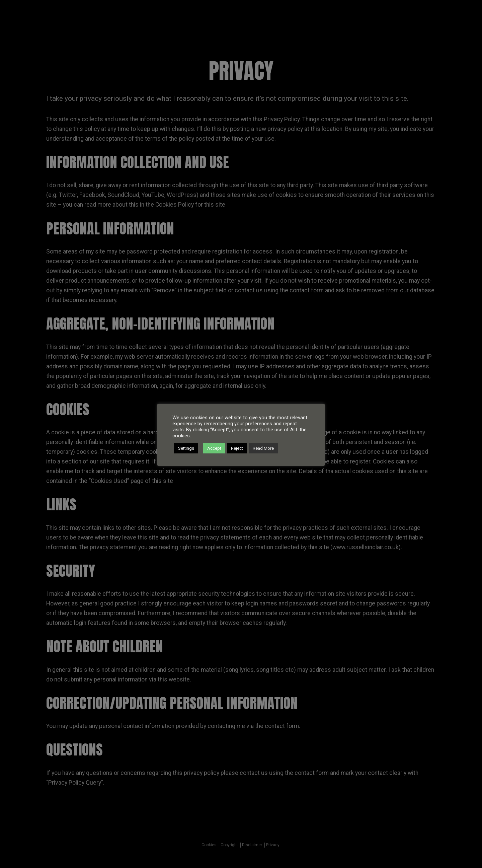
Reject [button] (237, 448)
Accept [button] (214, 448)
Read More (263, 448)
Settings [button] (186, 448)
